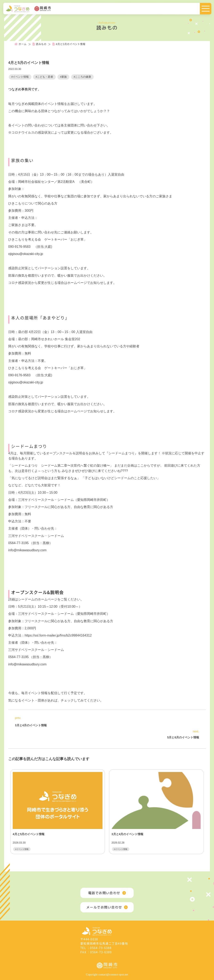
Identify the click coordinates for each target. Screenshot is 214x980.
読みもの (40, 44)
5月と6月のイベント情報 (183, 737)
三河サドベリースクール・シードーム (36, 536)
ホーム (20, 44)
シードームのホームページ (38, 599)
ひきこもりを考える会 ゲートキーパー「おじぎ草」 (48, 368)
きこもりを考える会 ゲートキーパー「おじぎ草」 (49, 239)
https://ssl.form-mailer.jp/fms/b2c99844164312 (58, 635)
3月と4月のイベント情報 (31, 725)
